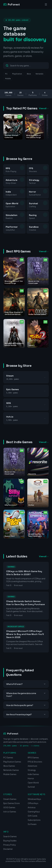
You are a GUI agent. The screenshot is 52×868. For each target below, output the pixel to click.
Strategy (32, 770)
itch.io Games (10, 812)
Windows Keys (34, 799)
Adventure (32, 766)
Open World (33, 783)
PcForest (11, 734)
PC (6, 74)
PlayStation (17, 74)
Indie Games (33, 774)
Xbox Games (9, 766)
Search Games (10, 836)
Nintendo (40, 74)
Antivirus (32, 807)
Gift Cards (33, 816)
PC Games (8, 757)
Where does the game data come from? (26, 695)
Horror (31, 778)
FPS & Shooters (35, 762)
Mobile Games (10, 774)
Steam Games (10, 799)
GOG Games (9, 807)
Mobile (8, 79)
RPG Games (33, 757)
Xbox (29, 74)
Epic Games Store (12, 803)
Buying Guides (10, 841)
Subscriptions (34, 820)
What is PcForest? (26, 684)
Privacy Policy (10, 845)
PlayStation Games (12, 762)
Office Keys (33, 803)
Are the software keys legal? (26, 714)
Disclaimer (8, 849)
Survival (31, 787)
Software (32, 824)
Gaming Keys (34, 812)
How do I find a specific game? (26, 705)
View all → (44, 108)
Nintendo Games (11, 770)
